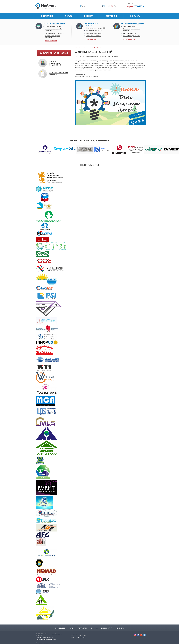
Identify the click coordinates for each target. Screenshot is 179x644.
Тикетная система (129, 26)
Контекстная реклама (93, 36)
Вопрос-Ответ (107, 628)
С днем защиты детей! (94, 47)
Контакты (120, 628)
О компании (60, 628)
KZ (109, 6)
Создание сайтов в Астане (44, 638)
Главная (77, 47)
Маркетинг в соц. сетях (94, 31)
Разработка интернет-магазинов (53, 37)
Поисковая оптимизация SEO (96, 28)
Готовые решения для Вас (133, 24)
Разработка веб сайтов (53, 26)
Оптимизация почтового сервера (131, 30)
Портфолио (82, 628)
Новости (84, 47)
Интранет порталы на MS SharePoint (54, 30)
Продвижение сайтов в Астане (46, 639)
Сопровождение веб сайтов (55, 33)
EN (115, 6)
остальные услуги (51, 41)
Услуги (71, 628)
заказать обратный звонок (54, 53)
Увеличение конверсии (94, 33)
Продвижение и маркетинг (91, 24)
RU (112, 6)
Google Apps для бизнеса (132, 36)
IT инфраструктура (129, 33)
